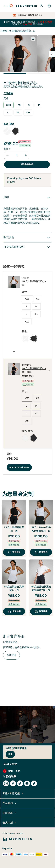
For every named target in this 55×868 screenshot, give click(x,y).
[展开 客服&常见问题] (13, 794)
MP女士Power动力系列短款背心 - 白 (41, 529)
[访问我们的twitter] (34, 783)
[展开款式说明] (27, 238)
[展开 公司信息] (10, 813)
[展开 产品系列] (10, 803)
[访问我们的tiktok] (20, 783)
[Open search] (12, 6)
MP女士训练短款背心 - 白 (22, 31)
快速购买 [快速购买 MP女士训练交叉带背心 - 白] (14, 611)
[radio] (9, 105)
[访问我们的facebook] (13, 783)
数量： (7, 149)
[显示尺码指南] (11, 94)
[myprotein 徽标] (26, 6)
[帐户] (42, 6)
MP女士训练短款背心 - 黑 (14, 529)
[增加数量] (26, 155)
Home (4, 31)
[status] (17, 155)
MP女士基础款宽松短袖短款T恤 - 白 (41, 588)
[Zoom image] (33, 39)
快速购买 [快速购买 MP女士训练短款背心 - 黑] (14, 552)
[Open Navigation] (5, 6)
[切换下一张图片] (52, 54)
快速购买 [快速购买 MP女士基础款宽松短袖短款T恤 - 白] (41, 611)
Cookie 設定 (10, 764)
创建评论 (11, 655)
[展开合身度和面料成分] (27, 247)
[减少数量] (7, 155)
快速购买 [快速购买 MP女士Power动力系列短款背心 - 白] (41, 552)
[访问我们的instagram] (6, 783)
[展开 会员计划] (10, 823)
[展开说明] (27, 197)
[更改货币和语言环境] (27, 771)
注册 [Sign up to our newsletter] (10, 754)
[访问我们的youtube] (27, 783)
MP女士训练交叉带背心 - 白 (14, 588)
